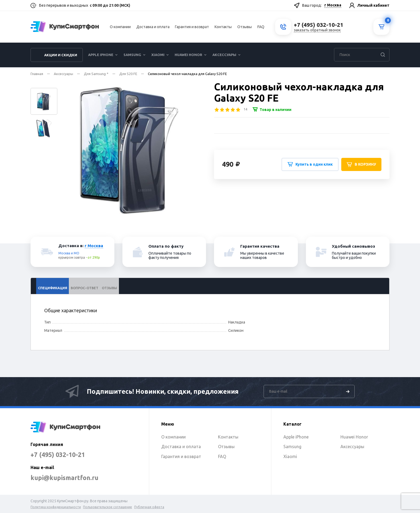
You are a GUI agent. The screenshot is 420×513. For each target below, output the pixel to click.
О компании (120, 27)
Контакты (223, 27)
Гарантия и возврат (192, 27)
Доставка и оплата (153, 27)
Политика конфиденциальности (56, 507)
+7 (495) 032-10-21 (59, 455)
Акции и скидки (61, 55)
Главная (37, 74)
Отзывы (245, 27)
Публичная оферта (149, 507)
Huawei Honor (188, 55)
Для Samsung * (96, 74)
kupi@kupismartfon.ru (66, 478)
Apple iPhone (101, 55)
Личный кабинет (373, 5)
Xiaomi (158, 55)
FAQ (261, 27)
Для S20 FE (128, 74)
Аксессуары (224, 55)
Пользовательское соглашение (108, 507)
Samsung (132, 55)
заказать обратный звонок (317, 30)
